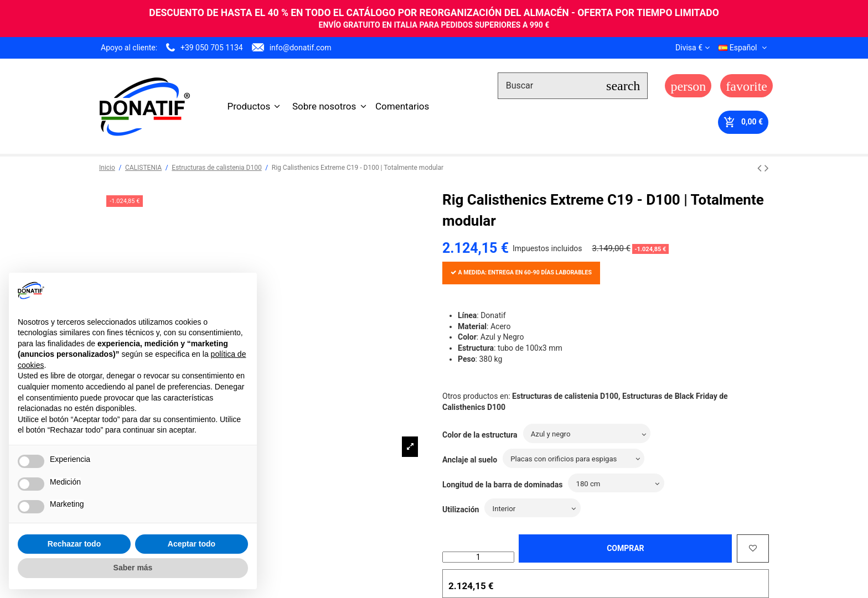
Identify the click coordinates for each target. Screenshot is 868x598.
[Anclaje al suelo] (578, 459)
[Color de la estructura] (591, 434)
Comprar (625, 548)
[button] (254, 106)
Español (744, 48)
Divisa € (692, 48)
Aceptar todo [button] (192, 544)
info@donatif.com (301, 48)
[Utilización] (536, 509)
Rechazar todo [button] (74, 544)
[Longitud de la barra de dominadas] (619, 484)
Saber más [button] (133, 568)
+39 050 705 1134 (212, 48)
